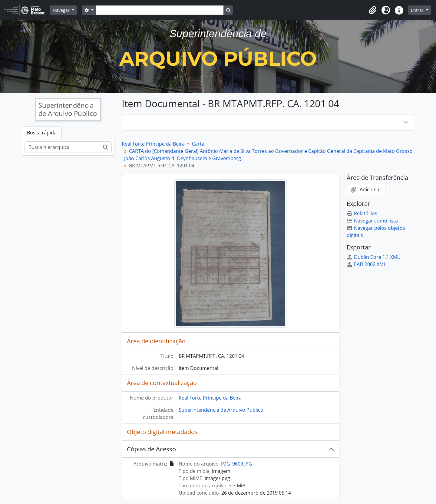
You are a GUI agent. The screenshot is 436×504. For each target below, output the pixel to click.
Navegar (62, 10)
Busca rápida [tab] (42, 133)
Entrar (418, 10)
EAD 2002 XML (366, 264)
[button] (372, 10)
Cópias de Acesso (151, 449)
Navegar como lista (372, 221)
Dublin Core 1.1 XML (373, 257)
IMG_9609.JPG (237, 464)
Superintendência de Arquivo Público (221, 410)
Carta (198, 144)
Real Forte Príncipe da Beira (153, 144)
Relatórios (362, 213)
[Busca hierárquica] (62, 147)
